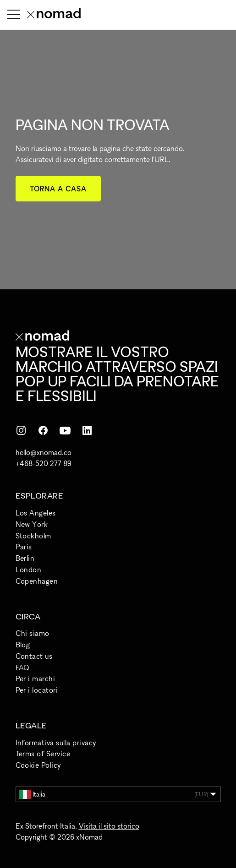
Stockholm (33, 536)
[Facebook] (43, 430)
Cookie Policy (38, 765)
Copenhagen (37, 581)
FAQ (22, 667)
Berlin (25, 558)
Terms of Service (43, 754)
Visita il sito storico (109, 826)
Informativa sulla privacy (56, 743)
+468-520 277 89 (44, 463)
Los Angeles (36, 513)
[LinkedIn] (87, 430)
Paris (24, 547)
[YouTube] (65, 430)
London (29, 570)
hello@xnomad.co (44, 452)
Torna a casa (58, 189)
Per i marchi (36, 678)
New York (32, 524)
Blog (23, 645)
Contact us (34, 656)
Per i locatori (37, 690)
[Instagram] (21, 430)
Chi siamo (33, 633)
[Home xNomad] (54, 15)
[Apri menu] (14, 14)
